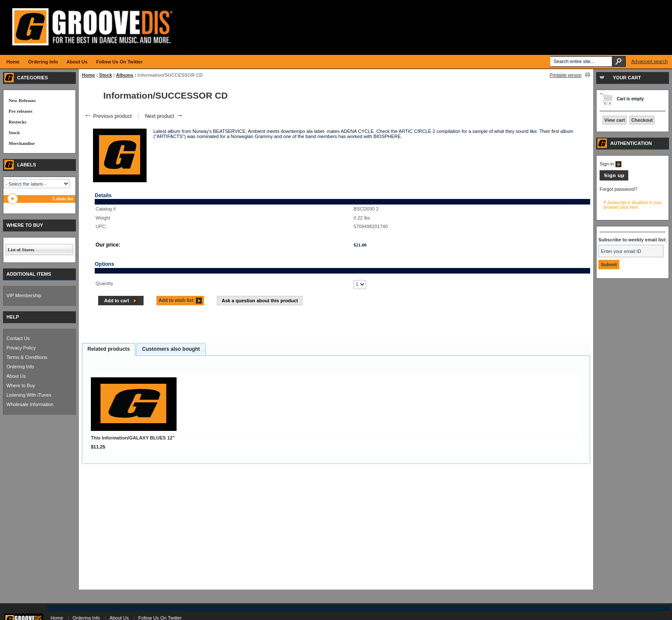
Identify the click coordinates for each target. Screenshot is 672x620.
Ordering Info (20, 367)
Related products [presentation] (109, 349)
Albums (125, 75)
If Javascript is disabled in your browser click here (633, 205)
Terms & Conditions (27, 357)
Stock (105, 75)
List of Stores (21, 250)
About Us (16, 376)
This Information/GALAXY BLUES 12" (133, 438)
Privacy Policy (21, 348)
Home (88, 75)
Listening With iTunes (29, 395)
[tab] (109, 349)
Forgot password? (618, 189)
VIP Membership (24, 295)
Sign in (610, 164)
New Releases (22, 100)
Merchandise (22, 143)
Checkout (642, 120)
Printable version (566, 75)
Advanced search (649, 61)
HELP (13, 317)
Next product (164, 116)
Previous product (108, 116)
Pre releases (20, 111)
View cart (615, 120)
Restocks (18, 122)
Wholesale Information (30, 404)
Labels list (63, 199)
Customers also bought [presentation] (171, 349)
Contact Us (18, 338)
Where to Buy (21, 385)
